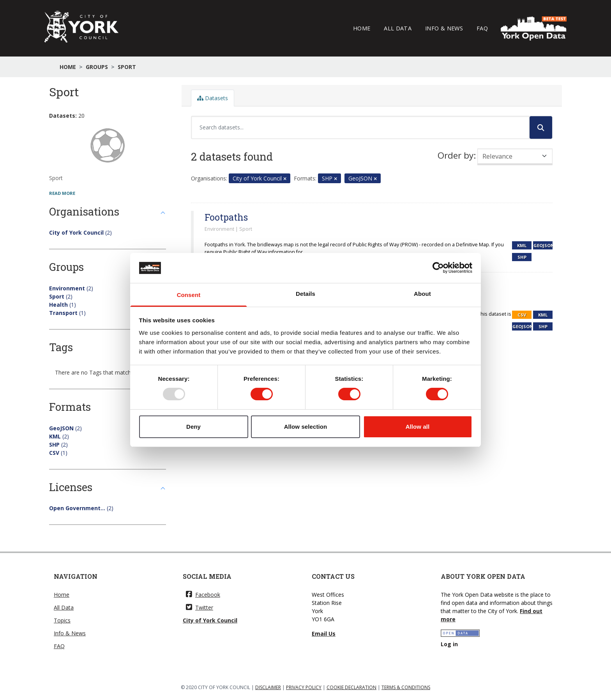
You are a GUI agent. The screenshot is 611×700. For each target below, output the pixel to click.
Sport (127, 67)
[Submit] (541, 127)
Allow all (418, 427)
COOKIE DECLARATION (351, 687)
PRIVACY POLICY (304, 687)
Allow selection (306, 427)
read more (62, 193)
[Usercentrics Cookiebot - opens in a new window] (438, 268)
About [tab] (422, 294)
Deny (193, 427)
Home (362, 28)
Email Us (324, 634)
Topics (62, 620)
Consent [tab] (189, 295)
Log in (449, 644)
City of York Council (210, 620)
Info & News (444, 28)
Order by (456, 155)
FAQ (482, 28)
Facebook (203, 595)
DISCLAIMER (268, 687)
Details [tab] (305, 294)
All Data (398, 28)
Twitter (200, 607)
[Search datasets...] (360, 127)
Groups (97, 67)
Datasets (213, 98)
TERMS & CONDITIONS (406, 687)
